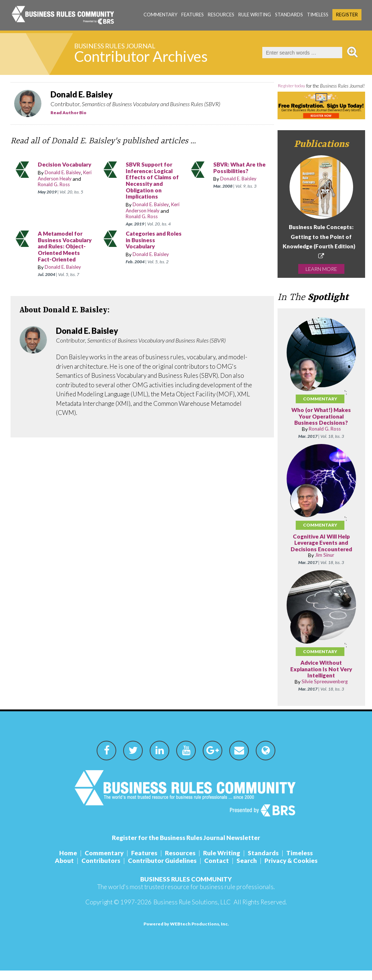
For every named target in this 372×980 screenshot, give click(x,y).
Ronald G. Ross (55, 185)
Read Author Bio (68, 113)
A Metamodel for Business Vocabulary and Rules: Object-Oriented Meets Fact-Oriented (62, 250)
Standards (289, 15)
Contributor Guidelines (162, 870)
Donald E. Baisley (64, 173)
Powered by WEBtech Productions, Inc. (186, 933)
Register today (300, 86)
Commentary (160, 15)
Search (247, 870)
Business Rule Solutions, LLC (192, 911)
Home (68, 862)
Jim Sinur (325, 565)
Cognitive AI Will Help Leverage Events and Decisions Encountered (321, 552)
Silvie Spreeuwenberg (325, 691)
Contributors (101, 870)
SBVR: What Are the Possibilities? (241, 168)
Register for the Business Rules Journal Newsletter (186, 847)
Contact (217, 870)
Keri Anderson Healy (66, 176)
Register (347, 15)
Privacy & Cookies (291, 870)
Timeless (318, 15)
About (64, 870)
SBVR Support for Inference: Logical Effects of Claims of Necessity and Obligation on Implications (154, 181)
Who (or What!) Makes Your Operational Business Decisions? (321, 426)
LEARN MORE (321, 278)
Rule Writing (255, 15)
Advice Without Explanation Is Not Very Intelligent (321, 679)
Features (193, 15)
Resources (221, 15)
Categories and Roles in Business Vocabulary (149, 240)
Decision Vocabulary (66, 165)
